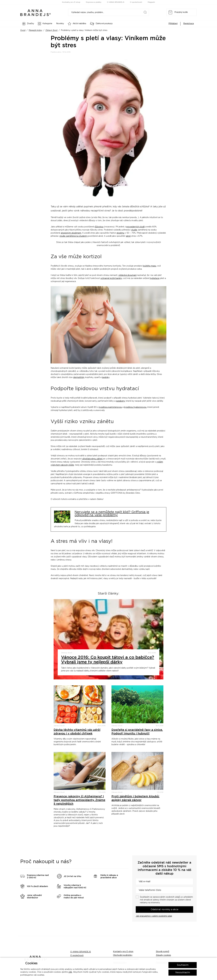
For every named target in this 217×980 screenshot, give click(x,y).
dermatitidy (79, 377)
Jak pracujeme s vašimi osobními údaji (154, 916)
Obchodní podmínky (123, 955)
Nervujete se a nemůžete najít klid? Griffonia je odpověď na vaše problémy (112, 514)
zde (70, 972)
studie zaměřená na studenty (74, 236)
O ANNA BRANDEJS (116, 2)
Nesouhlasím (183, 973)
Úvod (23, 30)
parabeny (120, 401)
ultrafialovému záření (93, 459)
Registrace (189, 24)
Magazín (151, 2)
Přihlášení (173, 24)
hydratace (155, 278)
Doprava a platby (94, 2)
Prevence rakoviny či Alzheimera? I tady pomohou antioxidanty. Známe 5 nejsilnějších (79, 800)
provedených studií (135, 227)
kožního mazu (150, 266)
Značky (28, 24)
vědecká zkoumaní (127, 275)
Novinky (60, 24)
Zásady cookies (163, 955)
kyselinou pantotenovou (110, 407)
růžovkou (99, 227)
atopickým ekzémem (71, 233)
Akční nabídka (77, 24)
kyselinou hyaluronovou (135, 407)
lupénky (106, 377)
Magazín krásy (35, 30)
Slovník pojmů (163, 952)
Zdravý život (51, 30)
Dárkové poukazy (101, 24)
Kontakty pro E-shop (71, 2)
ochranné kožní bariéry (111, 278)
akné (128, 236)
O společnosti (136, 2)
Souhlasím (183, 965)
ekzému (120, 233)
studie (134, 230)
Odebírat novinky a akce (165, 909)
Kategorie (45, 24)
